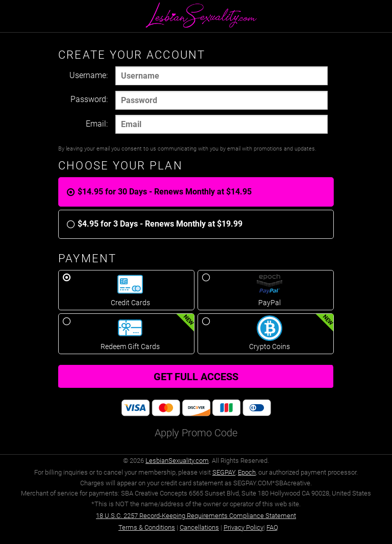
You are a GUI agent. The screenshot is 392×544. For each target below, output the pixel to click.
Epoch (247, 472)
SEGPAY (224, 472)
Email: (97, 124)
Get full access (196, 377)
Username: (89, 75)
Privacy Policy (243, 527)
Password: (89, 99)
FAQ (272, 527)
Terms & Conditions (147, 527)
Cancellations (199, 527)
